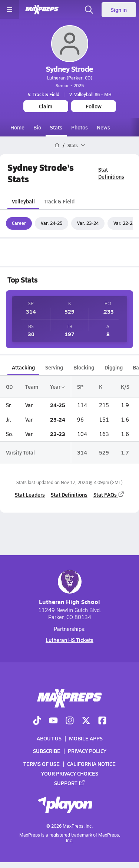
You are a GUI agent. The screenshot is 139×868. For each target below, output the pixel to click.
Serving (54, 367)
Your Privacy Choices (70, 773)
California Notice (91, 763)
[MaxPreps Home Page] (57, 145)
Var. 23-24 (88, 223)
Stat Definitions (111, 173)
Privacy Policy (87, 751)
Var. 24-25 (52, 223)
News (103, 127)
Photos (80, 127)
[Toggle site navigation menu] (10, 10)
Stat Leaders (30, 494)
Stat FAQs (109, 494)
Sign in (119, 10)
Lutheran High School (69, 588)
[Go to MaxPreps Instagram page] (70, 721)
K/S (125, 387)
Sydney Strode (69, 69)
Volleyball (23, 202)
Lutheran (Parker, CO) (70, 78)
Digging (114, 367)
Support (70, 783)
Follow (94, 106)
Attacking (23, 367)
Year (57, 387)
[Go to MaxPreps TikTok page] (37, 721)
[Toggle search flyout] (89, 10)
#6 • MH (90, 94)
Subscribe (47, 751)
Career (19, 223)
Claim (46, 106)
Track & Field (59, 202)
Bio (37, 127)
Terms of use (42, 763)
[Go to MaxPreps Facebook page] (102, 721)
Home (17, 127)
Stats (56, 127)
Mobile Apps (86, 738)
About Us (49, 738)
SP (80, 387)
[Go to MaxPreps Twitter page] (86, 721)
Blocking (84, 367)
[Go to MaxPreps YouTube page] (53, 721)
